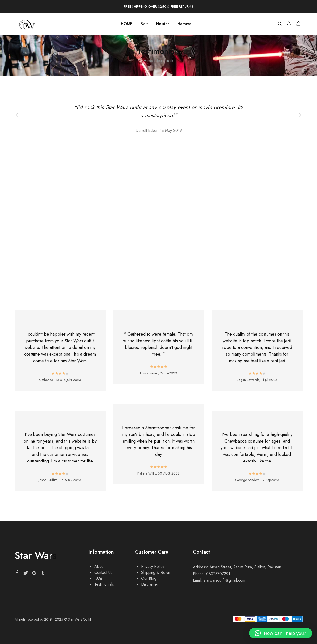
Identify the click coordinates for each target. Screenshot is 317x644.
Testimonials (104, 584)
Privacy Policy (153, 567)
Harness (184, 24)
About (99, 567)
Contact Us (103, 572)
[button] (281, 633)
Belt (144, 24)
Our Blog (149, 578)
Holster (163, 24)
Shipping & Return (156, 572)
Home (148, 61)
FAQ (98, 578)
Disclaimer (150, 584)
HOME (127, 24)
